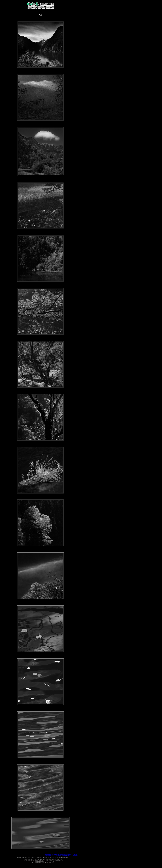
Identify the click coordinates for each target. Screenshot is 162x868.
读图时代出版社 (72, 855)
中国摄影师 (49, 855)
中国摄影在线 (59, 855)
